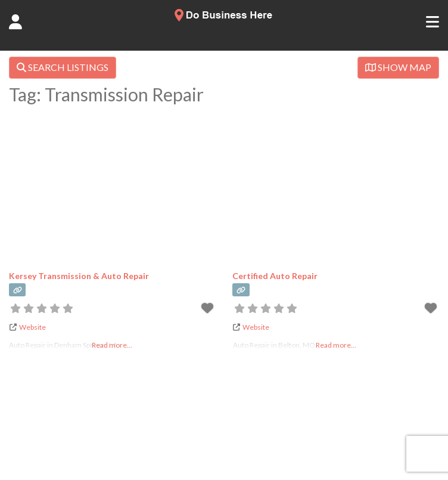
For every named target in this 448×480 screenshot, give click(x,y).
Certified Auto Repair (275, 276)
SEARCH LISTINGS (63, 67)
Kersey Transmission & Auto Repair (79, 276)
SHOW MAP (398, 67)
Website (32, 327)
